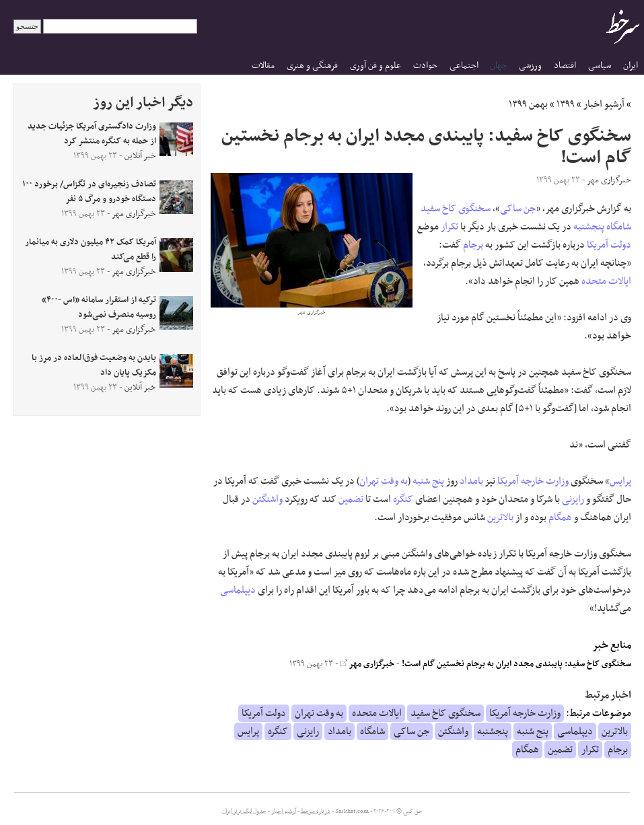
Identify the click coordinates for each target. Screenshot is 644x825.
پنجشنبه (589, 227)
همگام (560, 517)
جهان (498, 66)
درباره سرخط (316, 812)
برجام (473, 245)
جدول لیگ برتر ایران (244, 812)
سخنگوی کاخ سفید (456, 209)
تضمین (351, 499)
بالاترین (500, 517)
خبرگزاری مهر (367, 664)
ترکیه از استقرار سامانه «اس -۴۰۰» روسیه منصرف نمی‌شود (99, 308)
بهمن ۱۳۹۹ (528, 104)
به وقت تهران (384, 481)
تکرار (450, 227)
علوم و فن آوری (375, 66)
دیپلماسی (238, 590)
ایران (631, 66)
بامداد (471, 481)
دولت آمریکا (609, 245)
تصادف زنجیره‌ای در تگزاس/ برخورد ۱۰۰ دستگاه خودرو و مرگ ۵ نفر (89, 192)
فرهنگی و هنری (312, 66)
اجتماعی (464, 66)
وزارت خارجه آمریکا (533, 481)
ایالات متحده (606, 281)
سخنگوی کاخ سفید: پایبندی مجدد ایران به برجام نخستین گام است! (516, 664)
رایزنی (573, 499)
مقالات (263, 66)
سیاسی (600, 66)
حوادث (425, 66)
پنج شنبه (428, 481)
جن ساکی (518, 209)
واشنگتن (267, 499)
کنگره (403, 499)
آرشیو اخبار (604, 104)
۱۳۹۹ (566, 104)
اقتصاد (565, 66)
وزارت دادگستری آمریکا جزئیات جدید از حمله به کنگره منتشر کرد (92, 134)
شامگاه (619, 227)
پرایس (620, 481)
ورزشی (530, 66)
